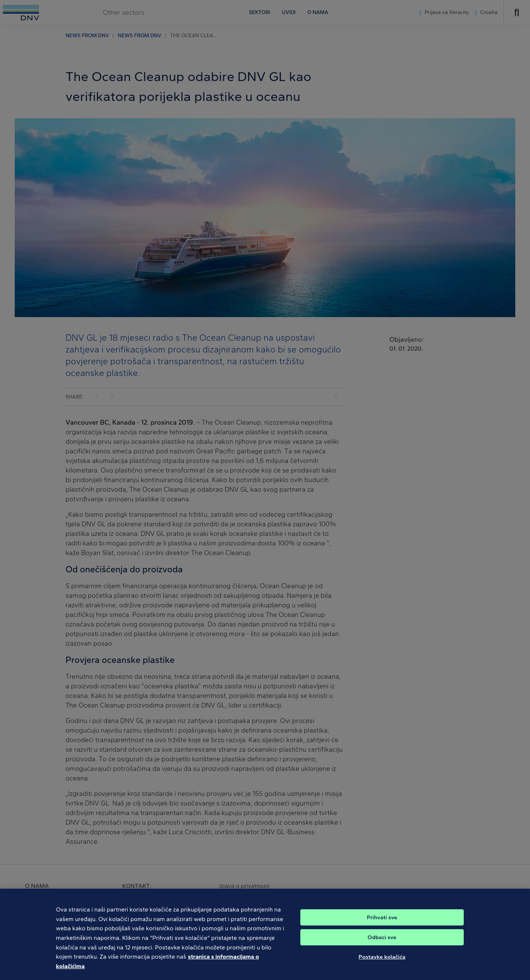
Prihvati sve (382, 921)
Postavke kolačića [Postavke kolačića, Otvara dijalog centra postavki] (382, 961)
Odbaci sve (382, 941)
